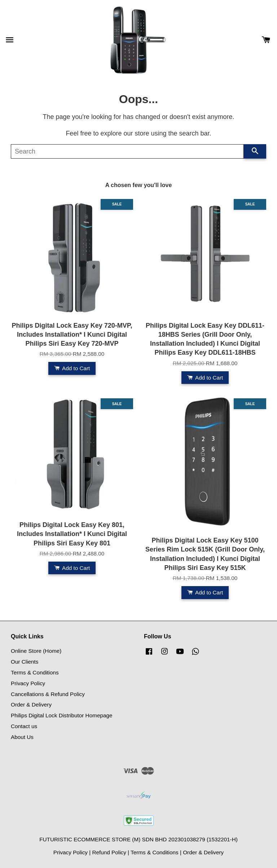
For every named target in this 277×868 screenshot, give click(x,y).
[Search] (127, 151)
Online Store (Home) (36, 651)
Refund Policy (109, 852)
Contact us (24, 726)
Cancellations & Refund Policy (48, 694)
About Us (22, 737)
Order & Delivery (31, 705)
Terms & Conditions (35, 672)
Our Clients (25, 662)
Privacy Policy (28, 683)
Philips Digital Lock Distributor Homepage (61, 715)
